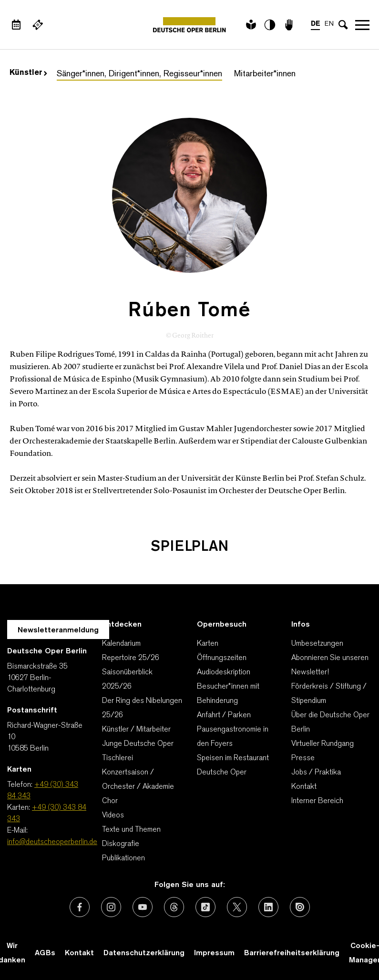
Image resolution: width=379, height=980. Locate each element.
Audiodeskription (224, 672)
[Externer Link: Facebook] (80, 907)
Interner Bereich (317, 801)
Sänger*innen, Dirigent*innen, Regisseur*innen (139, 74)
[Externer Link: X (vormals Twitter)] (237, 907)
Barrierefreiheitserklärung (292, 953)
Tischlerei (118, 758)
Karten (208, 644)
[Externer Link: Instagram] (111, 907)
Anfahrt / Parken (224, 715)
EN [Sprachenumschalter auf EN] (329, 24)
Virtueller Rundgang (323, 744)
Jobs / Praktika (316, 773)
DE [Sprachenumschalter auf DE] (315, 24)
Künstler (28, 73)
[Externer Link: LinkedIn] (268, 907)
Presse (303, 758)
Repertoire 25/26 (131, 658)
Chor (110, 801)
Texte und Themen (131, 830)
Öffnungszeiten (222, 658)
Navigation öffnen (362, 25)
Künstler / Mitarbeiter (136, 730)
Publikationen (123, 858)
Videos (113, 815)
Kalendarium (121, 644)
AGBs (45, 953)
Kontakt (304, 787)
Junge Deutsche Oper (138, 744)
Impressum (214, 953)
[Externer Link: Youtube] (143, 907)
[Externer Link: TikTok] (205, 907)
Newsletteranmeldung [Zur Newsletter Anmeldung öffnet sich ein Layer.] (58, 630)
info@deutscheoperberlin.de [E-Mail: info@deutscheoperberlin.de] (52, 842)
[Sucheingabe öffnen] (343, 25)
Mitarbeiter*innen (265, 74)
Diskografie (121, 844)
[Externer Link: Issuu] (300, 907)
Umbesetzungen (317, 644)
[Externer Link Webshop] (38, 25)
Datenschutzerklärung (144, 953)
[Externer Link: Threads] (174, 907)
